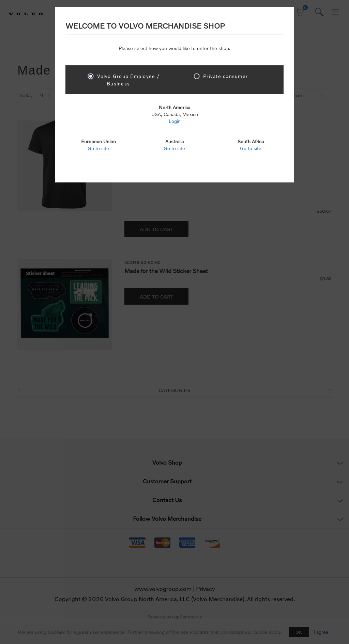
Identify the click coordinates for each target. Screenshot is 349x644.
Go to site (98, 148)
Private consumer (225, 76)
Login (175, 121)
